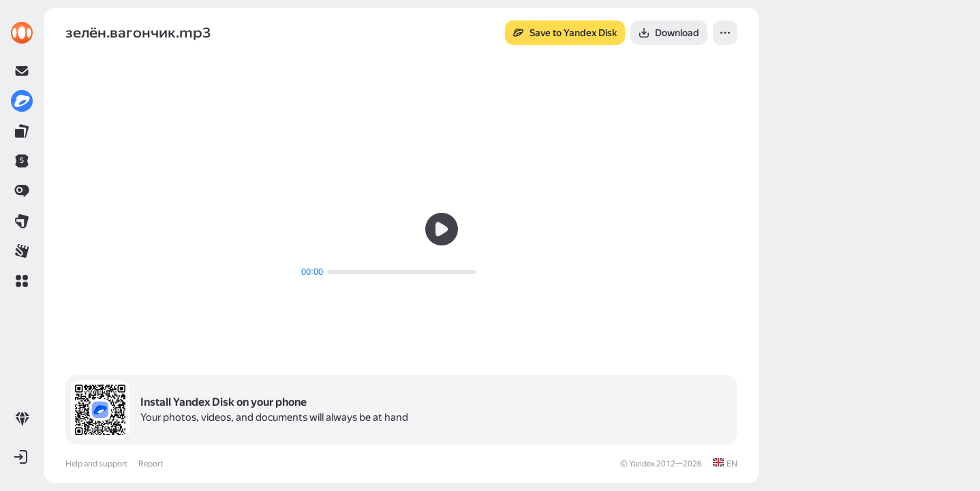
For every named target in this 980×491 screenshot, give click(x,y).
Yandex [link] (642, 464)
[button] (22, 281)
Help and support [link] (96, 464)
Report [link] (151, 464)
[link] (22, 33)
